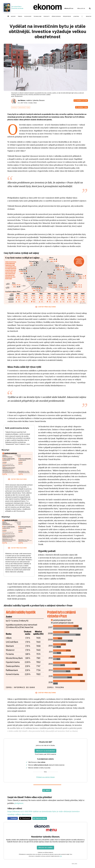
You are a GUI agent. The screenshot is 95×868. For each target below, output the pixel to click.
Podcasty (47, 16)
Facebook (14, 818)
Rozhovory (28, 16)
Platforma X (26, 818)
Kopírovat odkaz (41, 818)
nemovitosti (22, 107)
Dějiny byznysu (56, 16)
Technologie (37, 16)
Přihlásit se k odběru (45, 848)
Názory (13, 16)
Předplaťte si (69, 8)
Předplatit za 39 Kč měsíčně (45, 751)
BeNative (89, 16)
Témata (20, 16)
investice (14, 107)
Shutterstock (19, 96)
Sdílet (48, 790)
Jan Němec (22, 100)
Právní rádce (67, 16)
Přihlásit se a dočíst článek (45, 777)
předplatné (19, 803)
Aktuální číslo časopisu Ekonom (13, 8)
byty (28, 107)
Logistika (76, 16)
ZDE (61, 856)
